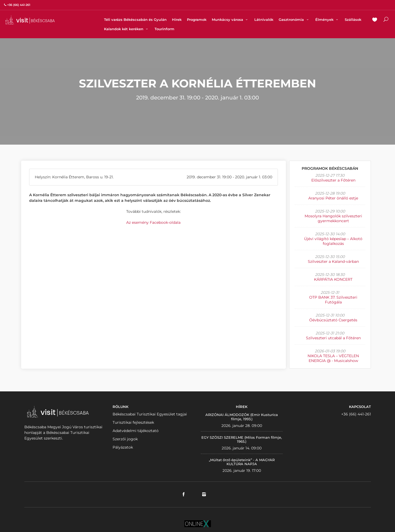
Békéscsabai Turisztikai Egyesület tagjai (150, 414)
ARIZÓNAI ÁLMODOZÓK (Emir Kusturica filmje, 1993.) (242, 417)
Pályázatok (123, 447)
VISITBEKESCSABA (30, 20)
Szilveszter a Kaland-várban (333, 261)
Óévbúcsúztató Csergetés (333, 320)
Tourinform (164, 29)
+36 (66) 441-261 (356, 414)
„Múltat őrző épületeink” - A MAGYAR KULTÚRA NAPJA (242, 462)
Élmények (327, 20)
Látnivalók (264, 20)
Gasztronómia (294, 20)
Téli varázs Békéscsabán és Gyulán (135, 20)
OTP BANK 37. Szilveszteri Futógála (333, 300)
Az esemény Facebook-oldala (153, 222)
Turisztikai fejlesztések (133, 422)
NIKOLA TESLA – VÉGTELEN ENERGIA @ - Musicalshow (333, 358)
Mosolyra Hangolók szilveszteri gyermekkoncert (333, 218)
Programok (197, 20)
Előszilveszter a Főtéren (333, 180)
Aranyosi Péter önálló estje (333, 198)
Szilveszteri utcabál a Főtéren (333, 338)
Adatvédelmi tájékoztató (136, 431)
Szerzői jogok (125, 439)
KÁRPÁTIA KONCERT (333, 279)
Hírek (177, 20)
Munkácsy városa (230, 20)
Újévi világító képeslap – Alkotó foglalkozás (333, 241)
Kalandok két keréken (127, 29)
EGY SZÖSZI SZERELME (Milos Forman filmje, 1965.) (242, 440)
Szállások (353, 20)
